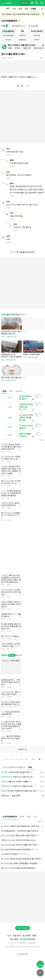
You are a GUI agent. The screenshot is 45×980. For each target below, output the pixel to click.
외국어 (18, 48)
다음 (33, 759)
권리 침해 (14, 939)
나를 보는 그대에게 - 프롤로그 (17, 782)
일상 (20, 9)
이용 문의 (17, 936)
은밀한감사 (22, 40)
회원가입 (25, 3)
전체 (4, 391)
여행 (10, 48)
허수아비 (8, 40)
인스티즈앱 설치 (23, 928)
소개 (9, 936)
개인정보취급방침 (27, 939)
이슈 (14, 9)
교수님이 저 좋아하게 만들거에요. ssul (20, 791)
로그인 (13, 252)
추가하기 (12, 655)
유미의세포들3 (8, 35)
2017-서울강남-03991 (23, 947)
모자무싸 (37, 35)
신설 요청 (33, 26)
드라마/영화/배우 (9, 21)
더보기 (18, 655)
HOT (8, 9)
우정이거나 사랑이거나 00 (18, 786)
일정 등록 (16, 796)
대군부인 (22, 35)
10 (26, 759)
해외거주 (27, 48)
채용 (34, 936)
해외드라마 (39, 48)
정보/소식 (20, 391)
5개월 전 (4, 58)
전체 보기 (5, 796)
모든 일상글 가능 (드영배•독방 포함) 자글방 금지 (20, 14)
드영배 (33, 9)
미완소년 (19, 26)
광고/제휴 (27, 936)
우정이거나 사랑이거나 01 (18, 777)
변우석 (37, 40)
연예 (26, 9)
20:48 (40, 821)
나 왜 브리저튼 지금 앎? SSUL (17, 772)
